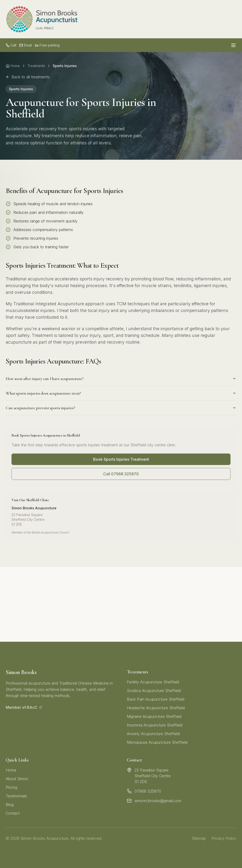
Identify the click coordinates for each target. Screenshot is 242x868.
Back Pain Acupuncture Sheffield (156, 699)
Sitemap (199, 838)
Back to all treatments (28, 77)
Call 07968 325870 (121, 474)
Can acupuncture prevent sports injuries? (121, 408)
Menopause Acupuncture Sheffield (157, 742)
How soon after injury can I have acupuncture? (121, 379)
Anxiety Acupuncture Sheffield (153, 734)
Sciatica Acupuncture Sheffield (154, 691)
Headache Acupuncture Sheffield (156, 708)
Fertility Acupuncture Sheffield (153, 682)
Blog (10, 805)
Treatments (36, 66)
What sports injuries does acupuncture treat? (121, 393)
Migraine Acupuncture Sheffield (154, 716)
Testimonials (16, 796)
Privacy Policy (224, 838)
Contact (13, 813)
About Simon (17, 779)
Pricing (11, 787)
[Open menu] (233, 45)
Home (13, 66)
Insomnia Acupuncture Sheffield (155, 725)
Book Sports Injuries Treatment (121, 459)
